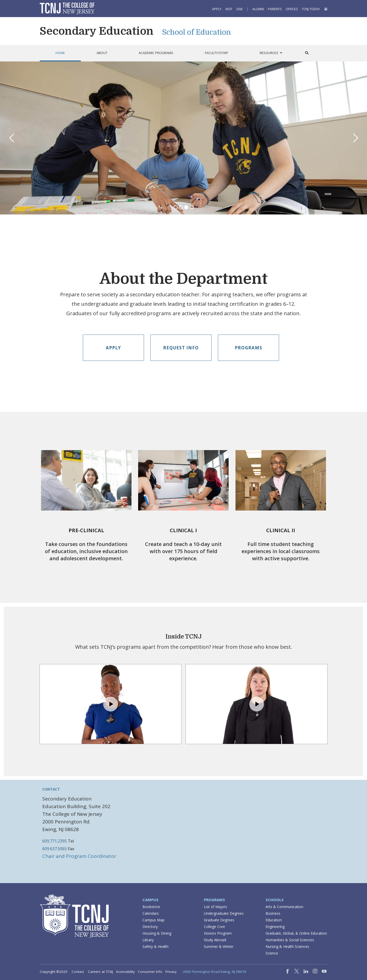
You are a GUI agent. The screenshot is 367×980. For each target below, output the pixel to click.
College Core (214, 927)
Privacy (171, 972)
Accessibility (125, 972)
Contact (78, 972)
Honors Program (218, 933)
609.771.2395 (55, 841)
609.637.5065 (55, 849)
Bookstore (151, 907)
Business (273, 913)
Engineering (275, 927)
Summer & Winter (219, 946)
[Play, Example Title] (111, 704)
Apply (217, 9)
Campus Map (153, 920)
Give (240, 9)
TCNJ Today (311, 9)
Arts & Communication (284, 907)
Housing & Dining (157, 933)
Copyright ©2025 (54, 972)
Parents (275, 9)
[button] (325, 9)
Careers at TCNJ (100, 972)
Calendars (151, 913)
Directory (150, 927)
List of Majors (215, 907)
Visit (229, 9)
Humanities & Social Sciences (290, 940)
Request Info (181, 348)
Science (272, 953)
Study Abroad (215, 940)
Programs (248, 348)
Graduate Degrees (219, 920)
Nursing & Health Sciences (287, 946)
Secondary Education (97, 31)
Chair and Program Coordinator (79, 856)
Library (148, 940)
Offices (292, 9)
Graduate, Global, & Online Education (296, 933)
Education (274, 920)
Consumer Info (150, 972)
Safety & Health (155, 946)
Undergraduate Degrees (224, 913)
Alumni (258, 9)
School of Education (196, 32)
